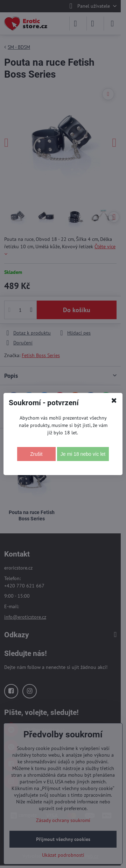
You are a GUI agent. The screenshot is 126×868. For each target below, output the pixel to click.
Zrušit (36, 454)
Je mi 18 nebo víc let (83, 454)
